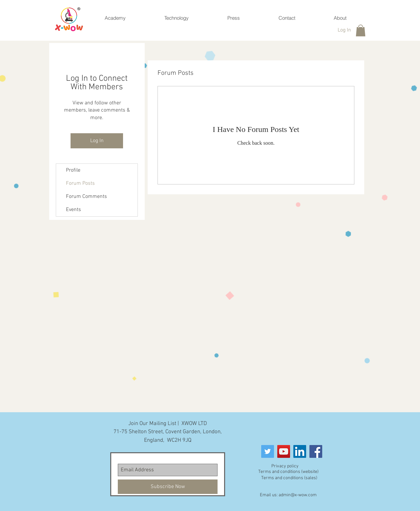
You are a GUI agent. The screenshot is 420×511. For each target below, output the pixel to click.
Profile (73, 170)
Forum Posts (80, 183)
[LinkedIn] (300, 451)
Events (73, 210)
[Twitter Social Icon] (268, 451)
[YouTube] (284, 451)
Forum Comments (86, 197)
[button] (361, 31)
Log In (97, 141)
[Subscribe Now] (168, 487)
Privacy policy (285, 466)
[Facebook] (316, 451)
